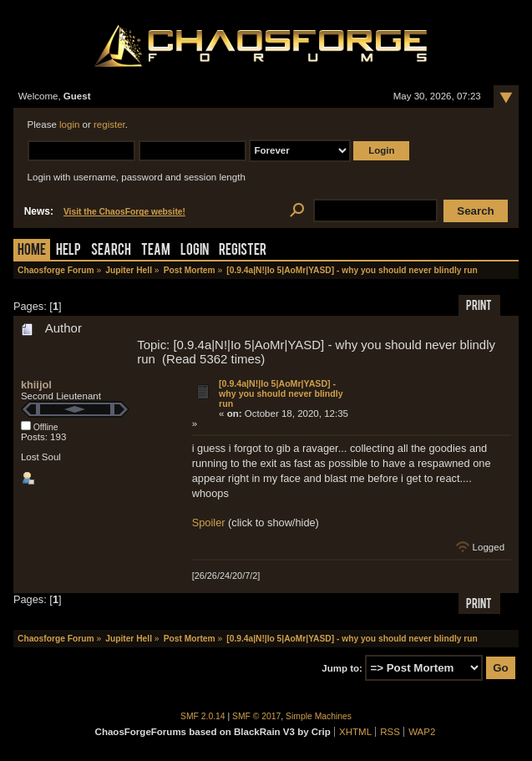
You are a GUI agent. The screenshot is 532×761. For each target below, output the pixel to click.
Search (111, 251)
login (69, 124)
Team (156, 251)
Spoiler (209, 523)
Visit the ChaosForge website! (124, 212)
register (109, 124)
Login (195, 251)
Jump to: (342, 668)
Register (243, 251)
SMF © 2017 (256, 716)
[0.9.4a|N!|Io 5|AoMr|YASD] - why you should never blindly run (281, 393)
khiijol (36, 385)
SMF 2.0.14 (203, 716)
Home (32, 251)
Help (68, 251)
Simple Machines (319, 716)
